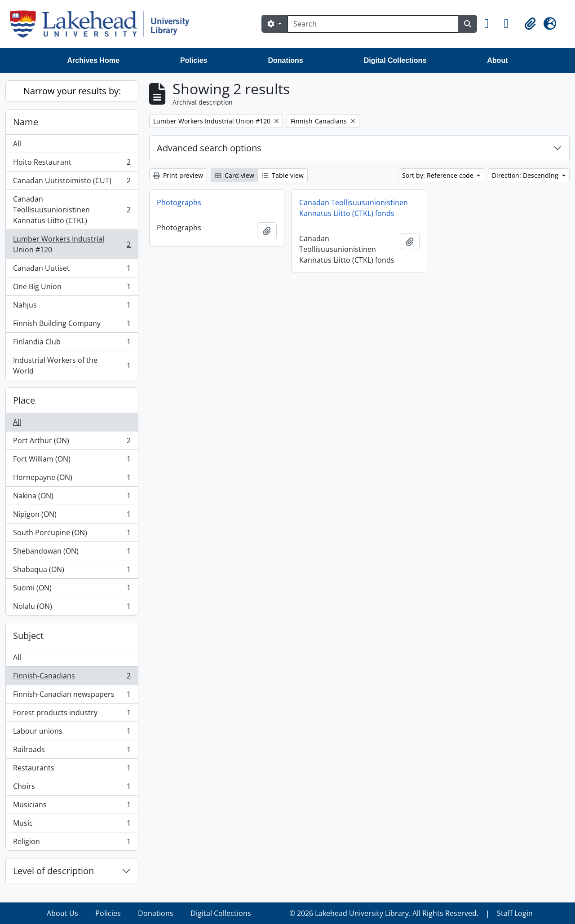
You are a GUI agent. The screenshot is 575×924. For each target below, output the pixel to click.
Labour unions (72, 733)
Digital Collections (395, 60)
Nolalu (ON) (72, 608)
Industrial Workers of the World (72, 365)
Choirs (72, 788)
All (17, 144)
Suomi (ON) (72, 590)
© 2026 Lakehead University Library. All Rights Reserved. (384, 913)
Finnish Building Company (72, 325)
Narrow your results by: (72, 91)
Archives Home (94, 60)
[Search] (373, 24)
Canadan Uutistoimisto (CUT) (72, 183)
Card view (234, 175)
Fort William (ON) (72, 461)
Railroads (72, 751)
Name (26, 122)
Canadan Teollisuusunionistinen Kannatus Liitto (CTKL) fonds (354, 208)
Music (72, 825)
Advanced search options (209, 148)
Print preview (178, 175)
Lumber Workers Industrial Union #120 (72, 244)
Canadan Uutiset (72, 270)
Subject (28, 636)
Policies (194, 60)
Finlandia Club (72, 344)
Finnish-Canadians (72, 678)
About (497, 60)
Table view (283, 175)
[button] (491, 24)
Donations (285, 60)
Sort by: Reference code (439, 175)
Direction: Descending (526, 175)
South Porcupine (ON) (72, 535)
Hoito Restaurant (72, 164)
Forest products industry (72, 715)
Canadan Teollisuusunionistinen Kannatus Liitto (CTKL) (72, 210)
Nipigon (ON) (72, 516)
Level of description (53, 871)
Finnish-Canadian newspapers (72, 696)
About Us (62, 913)
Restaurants (72, 770)
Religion (72, 843)
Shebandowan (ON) (72, 553)
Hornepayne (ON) (72, 479)
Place (24, 400)
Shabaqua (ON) (72, 571)
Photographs (179, 202)
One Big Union (72, 288)
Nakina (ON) (72, 498)
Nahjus (72, 307)
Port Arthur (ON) (72, 442)
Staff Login (515, 913)
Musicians (72, 807)
